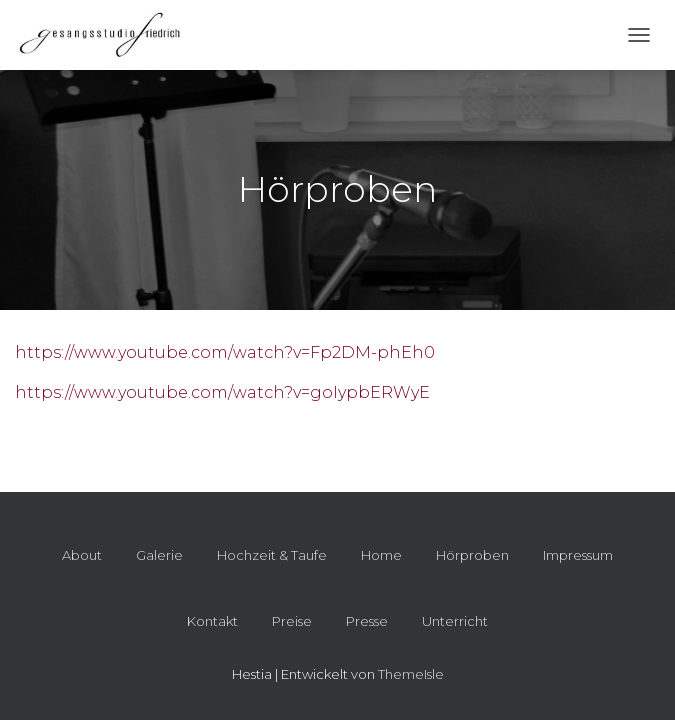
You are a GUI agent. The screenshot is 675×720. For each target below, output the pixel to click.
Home (381, 555)
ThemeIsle (411, 674)
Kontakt (212, 621)
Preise (292, 621)
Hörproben (472, 555)
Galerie (159, 555)
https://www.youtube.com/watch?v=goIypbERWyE (222, 392)
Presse (367, 621)
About (82, 555)
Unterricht (455, 621)
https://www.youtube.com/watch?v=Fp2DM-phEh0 (225, 352)
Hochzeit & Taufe (272, 555)
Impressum (578, 555)
